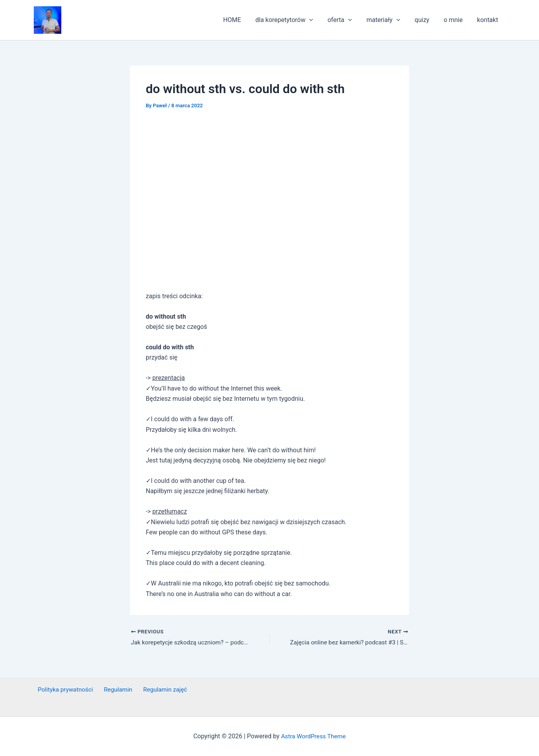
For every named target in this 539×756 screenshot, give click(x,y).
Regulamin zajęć (157, 690)
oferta (348, 20)
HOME (244, 20)
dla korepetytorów (294, 20)
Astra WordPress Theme (313, 736)
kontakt (489, 20)
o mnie (456, 20)
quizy (426, 20)
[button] (48, 20)
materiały (390, 20)
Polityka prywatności (63, 690)
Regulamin (113, 690)
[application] (319, 20)
